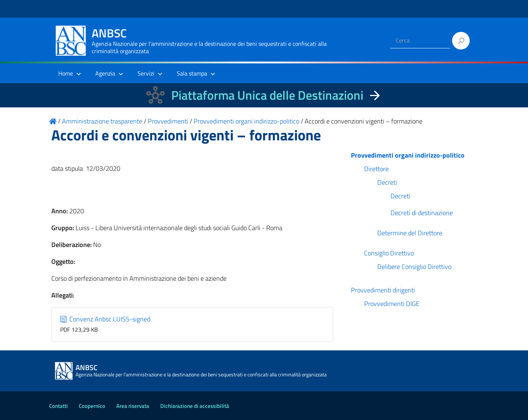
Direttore (376, 169)
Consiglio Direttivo (389, 253)
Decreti (387, 182)
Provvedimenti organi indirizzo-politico (408, 155)
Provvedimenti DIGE (392, 304)
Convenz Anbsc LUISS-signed (105, 319)
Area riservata (133, 406)
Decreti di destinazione (422, 213)
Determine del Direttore (410, 233)
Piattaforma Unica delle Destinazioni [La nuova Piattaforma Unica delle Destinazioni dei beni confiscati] (267, 95)
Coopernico (92, 406)
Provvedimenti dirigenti (383, 290)
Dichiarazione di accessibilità (195, 406)
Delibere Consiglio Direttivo (414, 267)
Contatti (58, 406)
